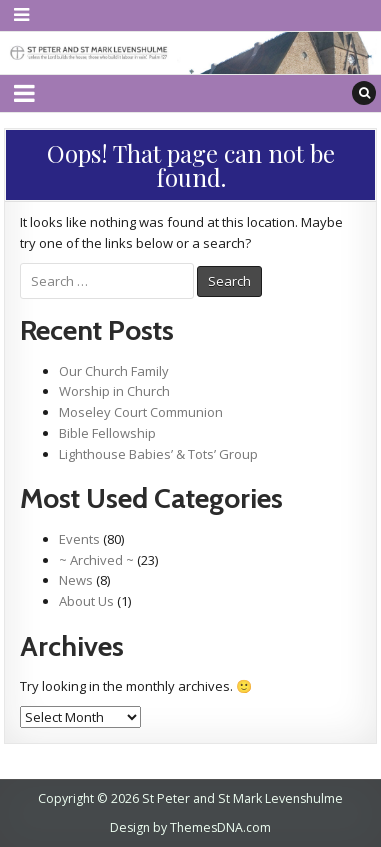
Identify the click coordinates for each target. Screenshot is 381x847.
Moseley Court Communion (141, 412)
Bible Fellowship (107, 433)
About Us (86, 601)
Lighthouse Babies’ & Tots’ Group (158, 454)
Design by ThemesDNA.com (190, 827)
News (76, 580)
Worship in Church (114, 391)
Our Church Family (114, 371)
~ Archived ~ (96, 560)
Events (79, 539)
